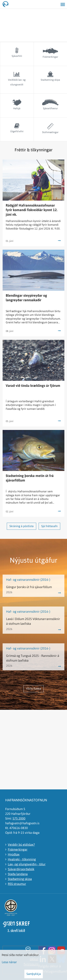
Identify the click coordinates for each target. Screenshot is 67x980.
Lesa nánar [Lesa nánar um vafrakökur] (9, 962)
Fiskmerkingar (18, 849)
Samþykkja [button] (34, 974)
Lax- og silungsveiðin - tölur (27, 864)
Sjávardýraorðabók (21, 869)
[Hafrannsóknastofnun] (7, 4)
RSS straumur (17, 884)
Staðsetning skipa (20, 879)
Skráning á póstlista (21, 526)
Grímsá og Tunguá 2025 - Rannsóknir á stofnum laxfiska (33, 658)
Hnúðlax (14, 854)
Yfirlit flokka (34, 689)
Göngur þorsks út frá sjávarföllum (29, 587)
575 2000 (19, 818)
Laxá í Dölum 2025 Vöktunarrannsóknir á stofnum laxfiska (33, 621)
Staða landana (18, 874)
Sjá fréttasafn (49, 526)
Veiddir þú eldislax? (21, 845)
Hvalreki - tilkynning (22, 859)
